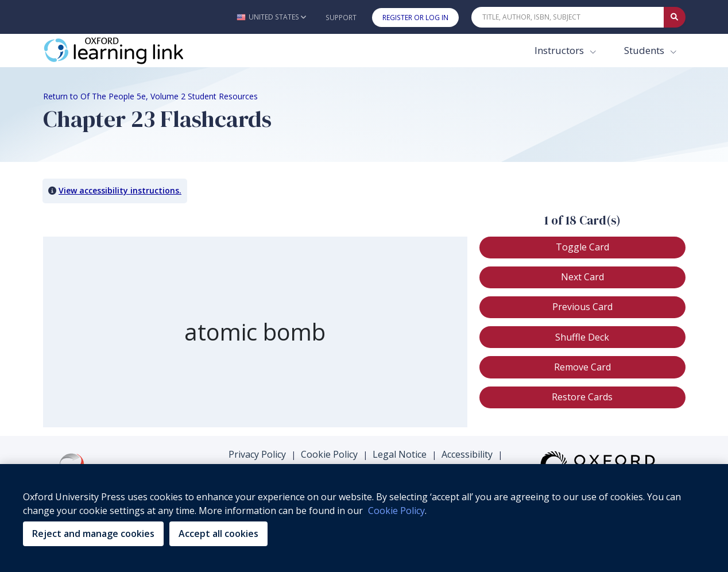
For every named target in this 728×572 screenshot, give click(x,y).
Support (341, 18)
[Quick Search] (568, 17)
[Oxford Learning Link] (129, 51)
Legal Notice (400, 454)
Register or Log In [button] (415, 18)
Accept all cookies (218, 534)
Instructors (560, 50)
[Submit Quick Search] (675, 17)
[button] (271, 17)
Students (645, 50)
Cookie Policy (329, 454)
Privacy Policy (257, 454)
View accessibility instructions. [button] (120, 190)
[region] (364, 518)
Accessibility (467, 454)
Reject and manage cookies (93, 534)
